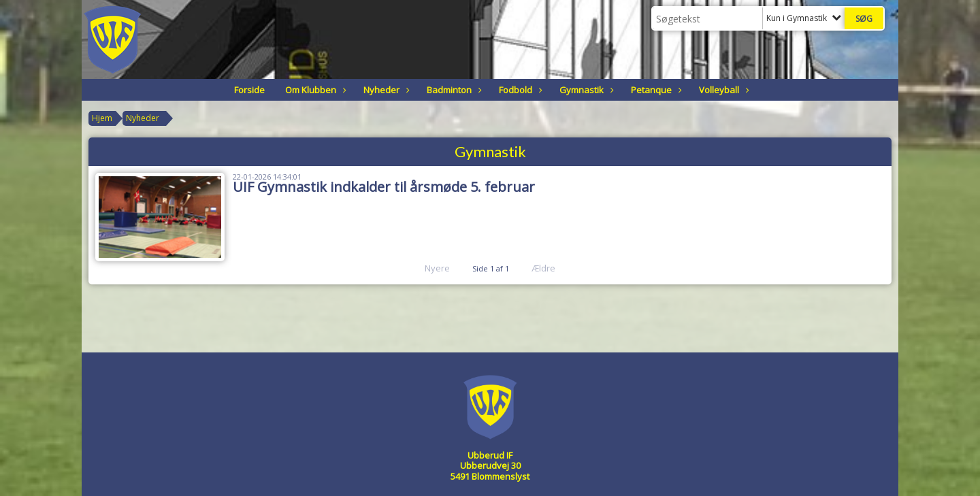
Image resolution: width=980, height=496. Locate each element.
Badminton (453, 90)
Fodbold (519, 90)
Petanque (655, 90)
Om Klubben (314, 90)
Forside (249, 90)
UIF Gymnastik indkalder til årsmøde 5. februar (384, 187)
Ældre (553, 268)
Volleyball (722, 90)
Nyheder (385, 90)
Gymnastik (585, 90)
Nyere (429, 268)
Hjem (102, 118)
